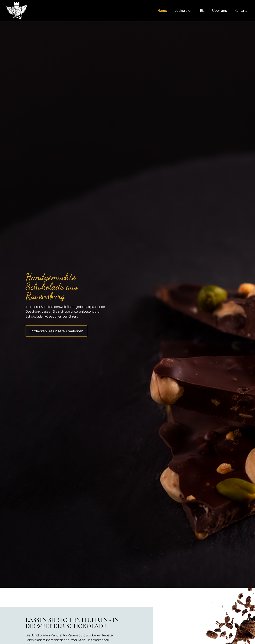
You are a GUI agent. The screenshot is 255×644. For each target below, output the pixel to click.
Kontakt (241, 10)
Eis (202, 10)
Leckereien (184, 10)
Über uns (220, 10)
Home (162, 10)
